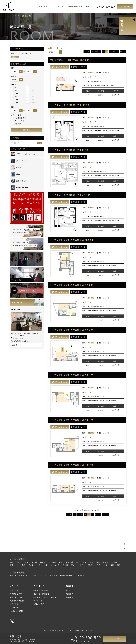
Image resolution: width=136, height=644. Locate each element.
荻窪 (99, 565)
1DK (14, 90)
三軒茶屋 (52, 563)
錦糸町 (31, 565)
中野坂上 (90, 565)
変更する (15, 57)
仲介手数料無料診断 (41, 594)
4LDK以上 (32, 102)
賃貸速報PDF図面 (17, 601)
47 (96, 52)
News (68, 591)
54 (121, 52)
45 (89, 52)
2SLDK (15, 99)
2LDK (30, 96)
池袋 (105, 565)
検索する (27, 130)
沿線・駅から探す (75, 7)
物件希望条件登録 (40, 591)
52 (114, 52)
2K (29, 93)
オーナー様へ (17, 280)
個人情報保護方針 (17, 611)
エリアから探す (59, 7)
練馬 (119, 565)
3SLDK (15, 102)
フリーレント (18, 121)
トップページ (44, 7)
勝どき (106, 563)
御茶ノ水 (13, 565)
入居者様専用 (17, 303)
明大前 (74, 565)
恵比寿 (34, 563)
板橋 (112, 565)
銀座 (91, 563)
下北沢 (65, 565)
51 (110, 52)
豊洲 (98, 563)
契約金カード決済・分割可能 (45, 597)
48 (100, 52)
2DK (14, 96)
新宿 (11, 563)
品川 (78, 563)
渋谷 (27, 563)
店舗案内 (89, 7)
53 (118, 52)
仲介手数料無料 (19, 118)
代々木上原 (55, 565)
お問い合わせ (125, 7)
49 (103, 52)
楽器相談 (16, 124)
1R (14, 87)
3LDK (30, 99)
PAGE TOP (124, 547)
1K (29, 87)
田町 (85, 563)
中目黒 (43, 563)
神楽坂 (23, 565)
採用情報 (27, 259)
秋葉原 (114, 563)
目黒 (61, 563)
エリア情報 (14, 604)
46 (92, 52)
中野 (81, 565)
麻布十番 (69, 563)
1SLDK (15, 93)
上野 (39, 565)
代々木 (19, 563)
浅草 (46, 565)
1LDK (30, 90)
